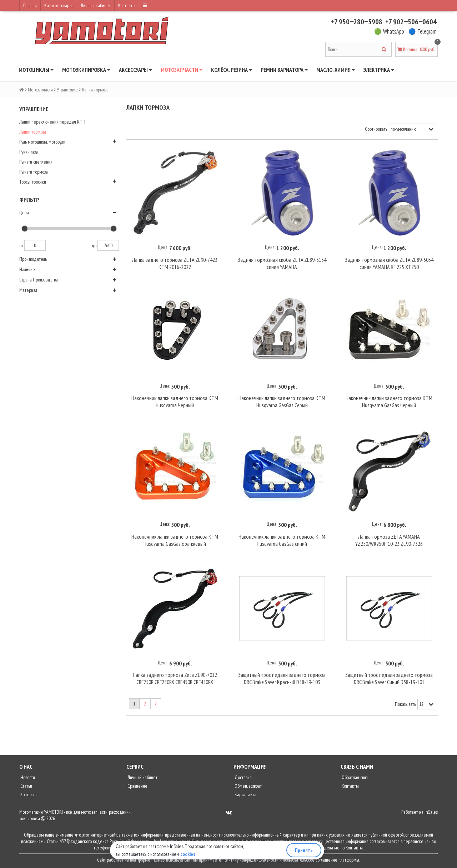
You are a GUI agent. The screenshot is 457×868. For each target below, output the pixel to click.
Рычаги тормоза (34, 172)
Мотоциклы (36, 70)
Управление (67, 90)
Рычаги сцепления (36, 162)
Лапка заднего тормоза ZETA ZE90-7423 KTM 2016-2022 (175, 263)
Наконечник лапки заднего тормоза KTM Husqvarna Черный (175, 401)
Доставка (243, 777)
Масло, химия (336, 70)
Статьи (26, 786)
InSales (431, 812)
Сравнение (137, 786)
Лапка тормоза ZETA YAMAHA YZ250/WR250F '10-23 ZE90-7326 (389, 540)
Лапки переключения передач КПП (52, 122)
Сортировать (376, 129)
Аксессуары (135, 70)
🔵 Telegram (423, 31)
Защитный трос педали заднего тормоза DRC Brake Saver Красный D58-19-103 (282, 678)
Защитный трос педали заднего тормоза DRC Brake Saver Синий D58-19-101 (389, 678)
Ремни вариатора (284, 70)
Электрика (379, 70)
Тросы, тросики (33, 182)
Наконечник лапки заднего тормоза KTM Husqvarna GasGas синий (282, 540)
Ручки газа (29, 152)
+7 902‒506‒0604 (411, 22)
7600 (108, 245)
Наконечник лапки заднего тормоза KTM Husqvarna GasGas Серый (282, 401)
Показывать (405, 704)
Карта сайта (245, 794)
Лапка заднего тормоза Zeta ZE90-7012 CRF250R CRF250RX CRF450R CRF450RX (175, 678)
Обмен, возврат (248, 786)
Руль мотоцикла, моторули (42, 142)
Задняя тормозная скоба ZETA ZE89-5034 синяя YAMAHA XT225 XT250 (389, 263)
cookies (188, 854)
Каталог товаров (59, 5)
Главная (30, 5)
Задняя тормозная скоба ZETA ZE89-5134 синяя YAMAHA (282, 263)
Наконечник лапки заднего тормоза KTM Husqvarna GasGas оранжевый (175, 540)
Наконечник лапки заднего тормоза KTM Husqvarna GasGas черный (389, 401)
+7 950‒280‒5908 (357, 22)
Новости (27, 777)
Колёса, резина (232, 70)
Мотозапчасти (182, 70)
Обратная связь (355, 777)
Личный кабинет (96, 5)
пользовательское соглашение (310, 860)
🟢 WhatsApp (389, 31)
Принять (304, 850)
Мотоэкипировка (86, 70)
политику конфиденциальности (250, 860)
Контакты (127, 5)
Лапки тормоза (33, 132)
